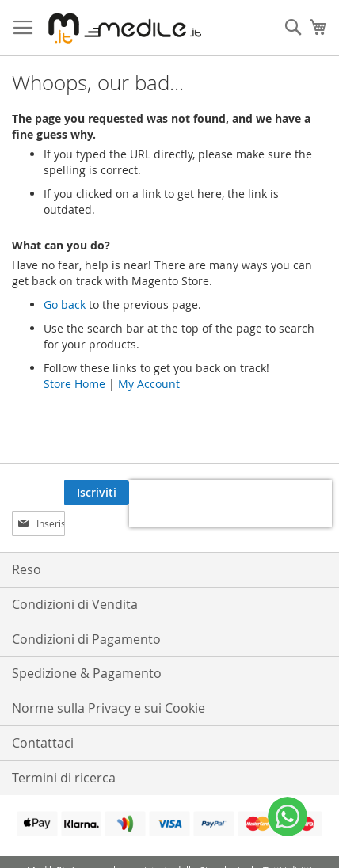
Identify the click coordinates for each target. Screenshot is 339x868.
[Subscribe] (97, 493)
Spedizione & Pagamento (87, 673)
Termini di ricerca (64, 778)
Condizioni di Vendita (75, 604)
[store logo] (122, 28)
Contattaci (43, 743)
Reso (27, 569)
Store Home (74, 384)
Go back (65, 305)
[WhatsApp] (288, 817)
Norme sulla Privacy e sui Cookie (109, 708)
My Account (149, 384)
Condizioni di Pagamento (86, 639)
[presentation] (230, 504)
